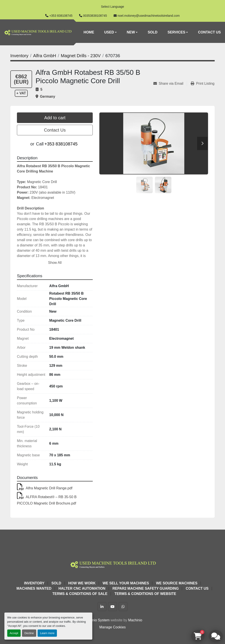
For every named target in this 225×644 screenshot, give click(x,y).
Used (109, 32)
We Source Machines (177, 583)
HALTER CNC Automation (82, 588)
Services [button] (177, 32)
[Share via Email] (170, 84)
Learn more (47, 633)
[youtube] (112, 607)
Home (89, 32)
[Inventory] (19, 56)
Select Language (112, 7)
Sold (152, 32)
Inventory (34, 583)
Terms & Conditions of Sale (80, 594)
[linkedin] (102, 607)
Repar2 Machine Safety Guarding (146, 588)
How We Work (82, 583)
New (131, 32)
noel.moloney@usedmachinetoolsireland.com (149, 16)
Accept (14, 633)
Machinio (135, 620)
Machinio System (96, 620)
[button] (110, 32)
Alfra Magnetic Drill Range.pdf (45, 488)
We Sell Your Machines (126, 583)
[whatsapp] (123, 607)
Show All (55, 263)
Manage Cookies (112, 627)
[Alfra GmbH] (45, 56)
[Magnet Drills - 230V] (81, 56)
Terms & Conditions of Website (145, 594)
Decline (29, 633)
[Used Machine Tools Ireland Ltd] (113, 564)
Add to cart (55, 118)
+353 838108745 (61, 16)
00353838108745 (95, 16)
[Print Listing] (203, 84)
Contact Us (209, 32)
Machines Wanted (34, 588)
